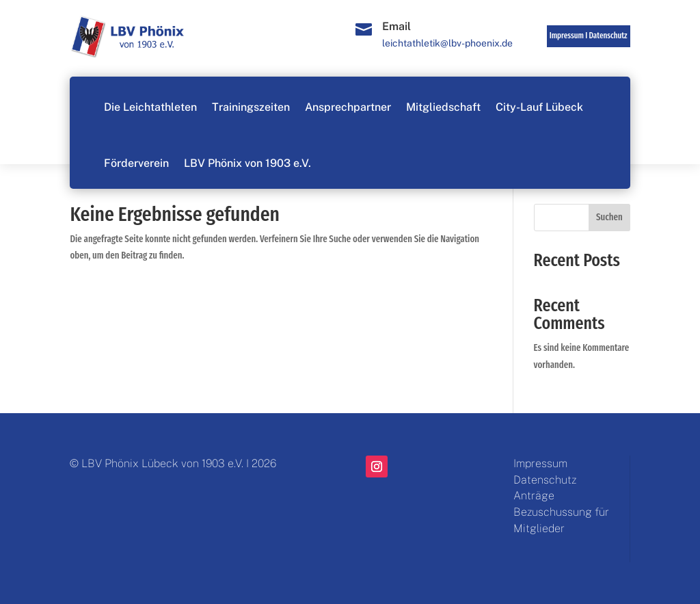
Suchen (609, 217)
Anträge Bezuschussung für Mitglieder (561, 512)
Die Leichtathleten (150, 107)
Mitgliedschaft (443, 107)
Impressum (540, 463)
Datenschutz (608, 36)
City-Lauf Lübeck (539, 107)
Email (396, 26)
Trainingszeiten (251, 107)
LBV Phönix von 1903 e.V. (247, 163)
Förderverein (136, 163)
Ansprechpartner (348, 107)
